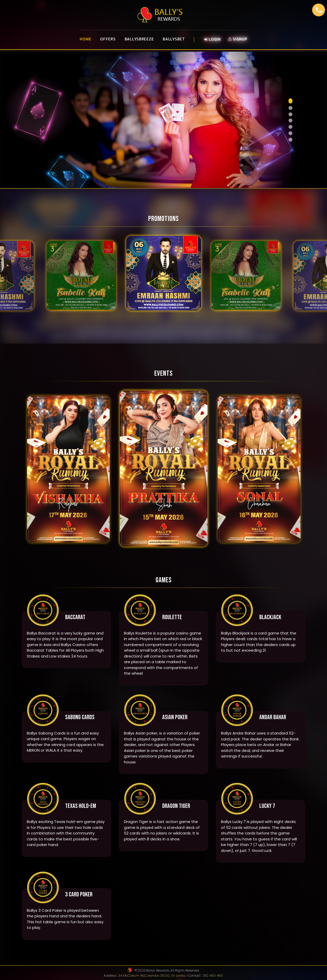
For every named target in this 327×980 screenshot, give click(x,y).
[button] (290, 101)
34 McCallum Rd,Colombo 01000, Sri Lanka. (153, 976)
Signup (238, 40)
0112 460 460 (212, 976)
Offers (108, 40)
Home (85, 40)
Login (213, 40)
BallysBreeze (139, 40)
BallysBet (174, 40)
